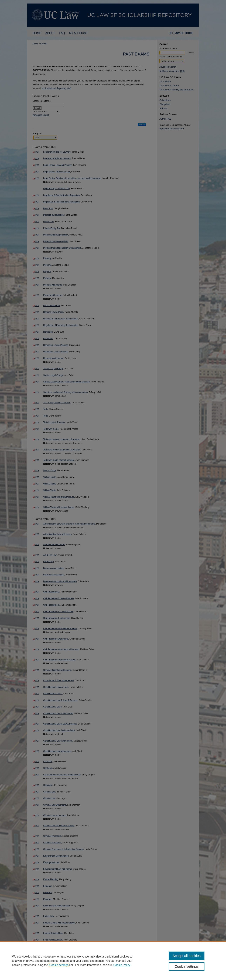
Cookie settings (59, 965)
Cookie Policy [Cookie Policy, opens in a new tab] (122, 965)
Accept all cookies (187, 956)
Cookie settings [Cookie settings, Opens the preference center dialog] (187, 966)
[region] (113, 961)
